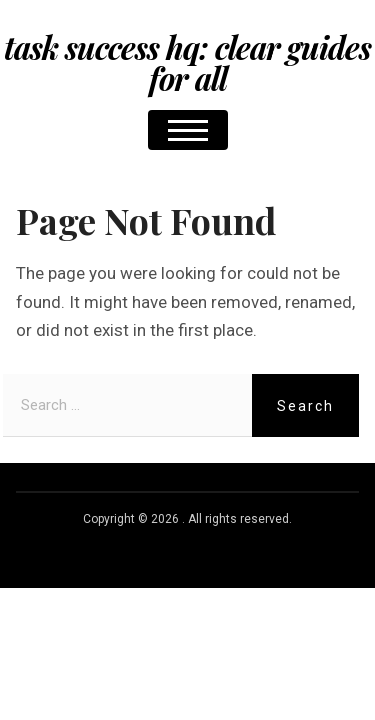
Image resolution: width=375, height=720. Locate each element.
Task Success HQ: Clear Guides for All (187, 62)
